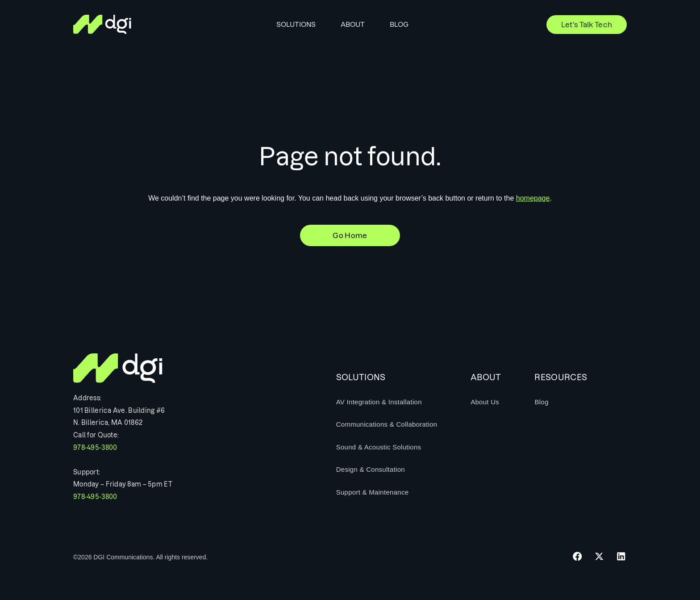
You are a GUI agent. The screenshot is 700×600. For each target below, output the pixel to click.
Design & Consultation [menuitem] (371, 469)
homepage (533, 198)
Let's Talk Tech (587, 25)
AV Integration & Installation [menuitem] (379, 402)
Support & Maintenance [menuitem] (373, 492)
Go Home (350, 235)
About (486, 377)
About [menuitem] (353, 24)
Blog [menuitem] (399, 24)
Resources (561, 377)
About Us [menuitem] (485, 402)
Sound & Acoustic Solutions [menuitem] (379, 447)
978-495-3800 (95, 448)
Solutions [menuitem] (296, 24)
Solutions (361, 377)
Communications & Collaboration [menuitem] (387, 424)
